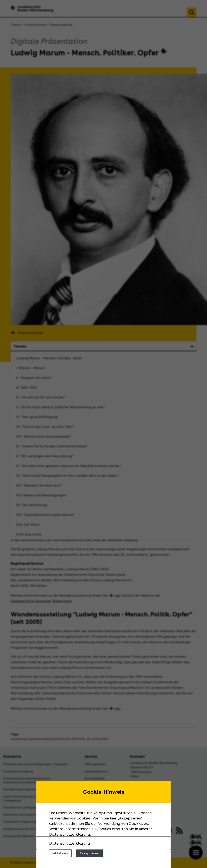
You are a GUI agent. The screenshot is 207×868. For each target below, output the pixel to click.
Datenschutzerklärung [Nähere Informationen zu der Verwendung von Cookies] (70, 843)
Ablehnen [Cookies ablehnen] (60, 853)
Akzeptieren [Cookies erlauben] (89, 853)
